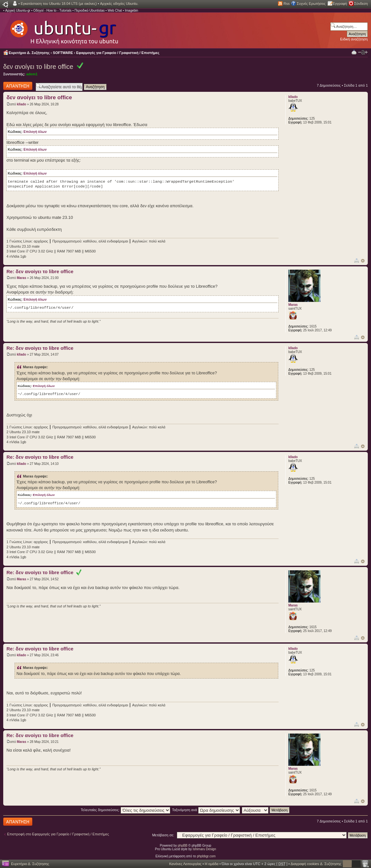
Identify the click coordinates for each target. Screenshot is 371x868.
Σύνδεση (361, 4)
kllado (21, 104)
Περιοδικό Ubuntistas (89, 11)
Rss (286, 4)
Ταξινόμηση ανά (206, 810)
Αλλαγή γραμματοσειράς (363, 52)
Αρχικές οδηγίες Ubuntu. (119, 4)
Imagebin (131, 11)
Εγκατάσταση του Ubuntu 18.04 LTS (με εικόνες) (59, 4)
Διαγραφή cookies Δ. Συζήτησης (316, 864)
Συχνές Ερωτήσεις (311, 4)
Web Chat (115, 11)
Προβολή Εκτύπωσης (354, 52)
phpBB (183, 846)
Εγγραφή (340, 4)
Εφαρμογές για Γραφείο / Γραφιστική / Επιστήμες (118, 53)
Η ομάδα (212, 864)
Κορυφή (363, 261)
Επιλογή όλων (35, 132)
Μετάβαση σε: (163, 835)
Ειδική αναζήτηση (354, 39)
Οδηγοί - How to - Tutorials (52, 11)
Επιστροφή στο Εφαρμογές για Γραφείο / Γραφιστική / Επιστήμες (58, 834)
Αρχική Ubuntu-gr (18, 11)
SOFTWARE (63, 53)
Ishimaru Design (204, 849)
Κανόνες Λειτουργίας (185, 864)
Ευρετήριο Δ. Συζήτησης (29, 53)
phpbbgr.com (206, 856)
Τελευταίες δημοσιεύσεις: (126, 810)
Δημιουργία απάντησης (18, 86)
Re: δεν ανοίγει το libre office (40, 271)
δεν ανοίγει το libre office (38, 67)
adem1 (32, 74)
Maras (21, 278)
